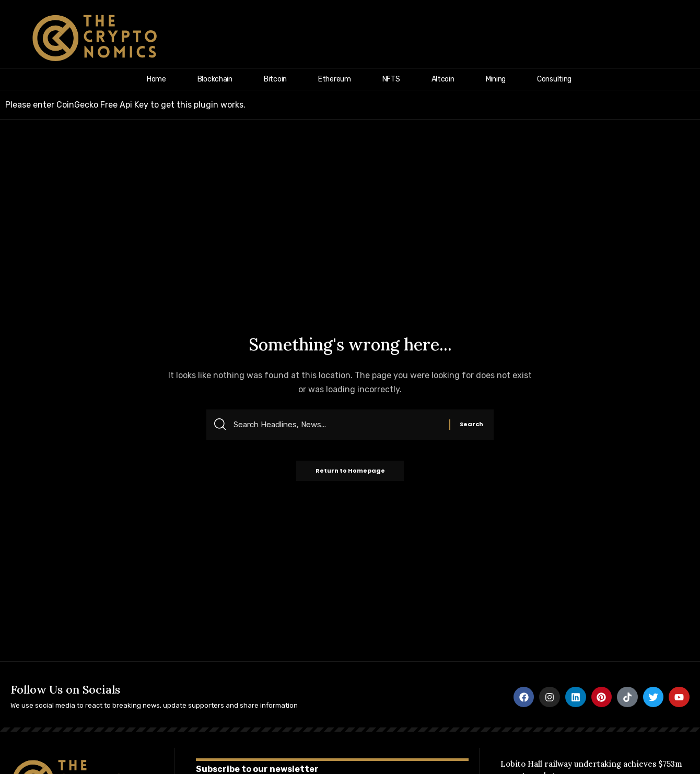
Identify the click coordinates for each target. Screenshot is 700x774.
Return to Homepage (350, 473)
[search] (678, 38)
